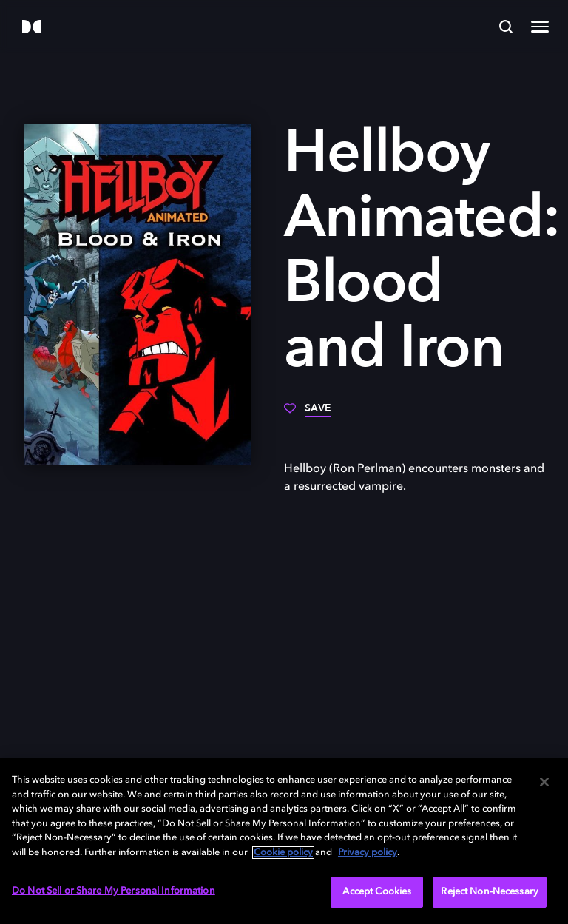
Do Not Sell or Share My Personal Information (114, 891)
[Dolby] (32, 28)
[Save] (308, 414)
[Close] (544, 782)
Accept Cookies (377, 892)
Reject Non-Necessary (490, 892)
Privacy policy (368, 853)
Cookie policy (283, 853)
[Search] (506, 27)
